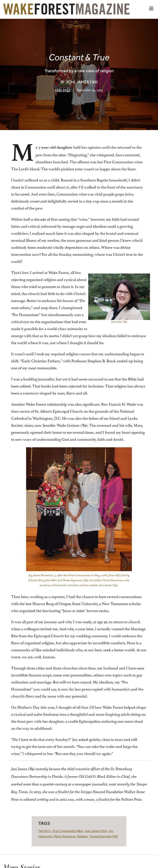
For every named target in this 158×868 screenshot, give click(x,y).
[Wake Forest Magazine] (66, 11)
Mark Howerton (65, 836)
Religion (82, 836)
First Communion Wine (68, 831)
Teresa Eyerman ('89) (104, 836)
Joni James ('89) (96, 831)
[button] (151, 8)
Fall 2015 (63, 90)
